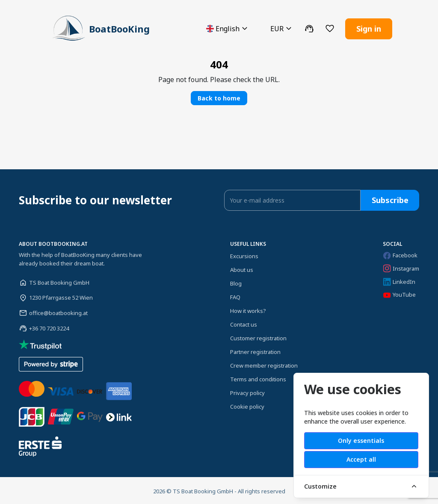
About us (242, 268)
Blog (236, 282)
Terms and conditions (258, 378)
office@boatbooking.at (58, 312)
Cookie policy (247, 405)
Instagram (401, 267)
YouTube (399, 293)
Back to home (219, 97)
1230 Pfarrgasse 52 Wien (61, 296)
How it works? (248, 309)
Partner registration (255, 351)
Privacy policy (247, 392)
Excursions (244, 255)
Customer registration (258, 337)
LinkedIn (399, 281)
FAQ (235, 296)
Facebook (400, 254)
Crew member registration (264, 364)
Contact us (244, 323)
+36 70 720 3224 (49, 327)
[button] (228, 28)
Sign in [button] (369, 28)
